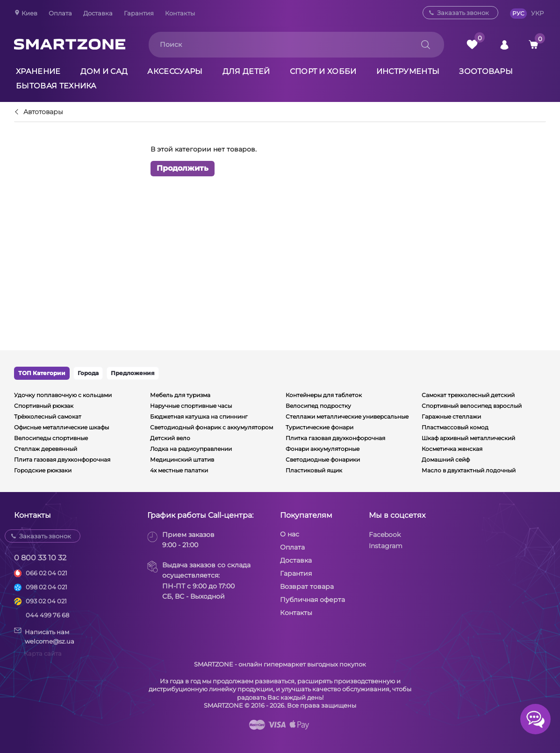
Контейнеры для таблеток (324, 395)
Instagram (386, 546)
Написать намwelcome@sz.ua (44, 636)
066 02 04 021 (47, 573)
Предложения (133, 373)
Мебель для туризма (180, 395)
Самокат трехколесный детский (468, 395)
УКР (537, 13)
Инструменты (408, 71)
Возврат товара (307, 586)
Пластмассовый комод (455, 427)
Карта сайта (43, 653)
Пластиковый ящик (314, 470)
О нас (290, 534)
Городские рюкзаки (43, 470)
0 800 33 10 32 (40, 558)
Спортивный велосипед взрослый (472, 406)
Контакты (180, 13)
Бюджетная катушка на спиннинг (199, 416)
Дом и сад (104, 71)
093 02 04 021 (46, 601)
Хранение (38, 71)
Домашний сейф (446, 460)
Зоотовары (486, 71)
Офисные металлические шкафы (61, 427)
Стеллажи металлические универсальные (347, 416)
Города (88, 373)
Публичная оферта (312, 600)
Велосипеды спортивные (51, 438)
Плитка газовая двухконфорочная (335, 438)
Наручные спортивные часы (191, 406)
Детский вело (170, 438)
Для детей (246, 71)
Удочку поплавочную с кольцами (63, 395)
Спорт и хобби (323, 71)
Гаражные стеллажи (451, 416)
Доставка (98, 13)
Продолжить (183, 169)
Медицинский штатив (182, 460)
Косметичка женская (452, 449)
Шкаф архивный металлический (468, 438)
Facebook (385, 535)
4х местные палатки (179, 470)
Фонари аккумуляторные (323, 449)
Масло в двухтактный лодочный (469, 470)
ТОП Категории (42, 373)
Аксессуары (175, 71)
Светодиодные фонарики (323, 460)
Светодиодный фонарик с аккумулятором (212, 427)
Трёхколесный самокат (48, 416)
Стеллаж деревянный (46, 449)
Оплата (60, 13)
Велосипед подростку (318, 406)
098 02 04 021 (47, 587)
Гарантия (139, 13)
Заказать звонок (463, 13)
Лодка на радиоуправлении (191, 449)
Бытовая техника (56, 86)
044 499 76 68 (47, 615)
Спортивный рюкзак (44, 406)
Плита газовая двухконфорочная (62, 460)
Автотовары (43, 112)
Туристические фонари (319, 427)
